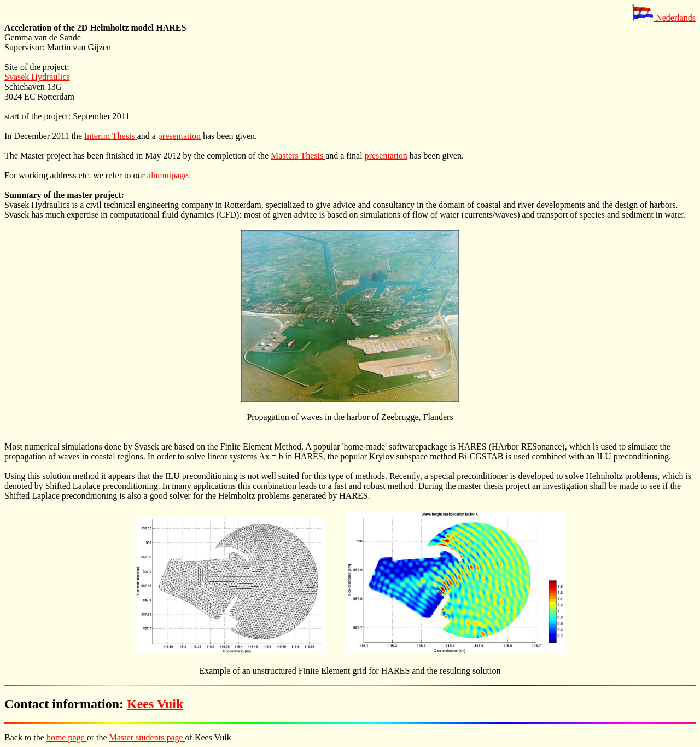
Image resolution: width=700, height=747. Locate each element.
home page (67, 737)
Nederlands (664, 18)
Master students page (147, 737)
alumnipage (168, 175)
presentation (179, 136)
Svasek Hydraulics (37, 77)
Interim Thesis (111, 136)
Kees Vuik (155, 704)
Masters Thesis (298, 156)
